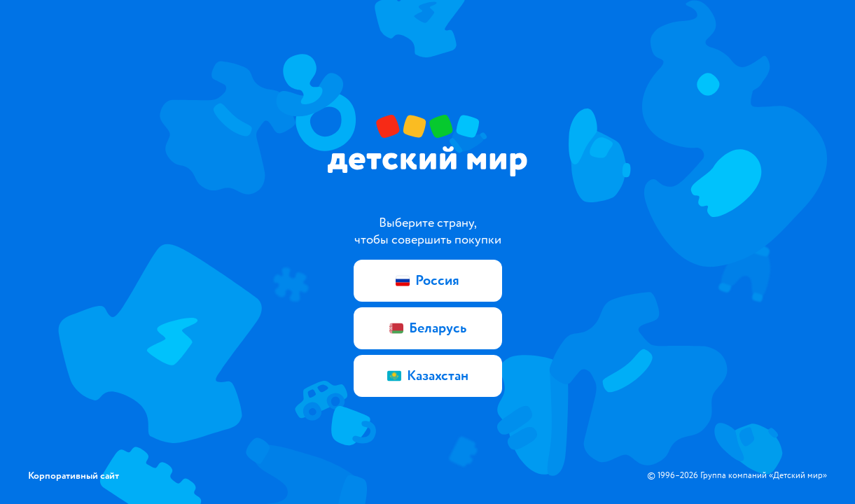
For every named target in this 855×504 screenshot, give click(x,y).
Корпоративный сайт (74, 476)
